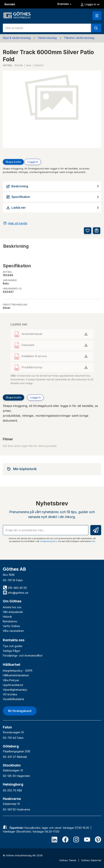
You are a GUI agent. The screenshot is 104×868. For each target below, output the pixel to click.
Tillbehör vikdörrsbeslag (79, 38)
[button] (97, 16)
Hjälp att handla (17, 223)
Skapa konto (13, 162)
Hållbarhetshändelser (16, 675)
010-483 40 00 (15, 588)
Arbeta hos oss (12, 607)
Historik (7, 617)
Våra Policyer (11, 680)
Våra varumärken (13, 631)
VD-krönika (10, 694)
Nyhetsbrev (10, 621)
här (93, 541)
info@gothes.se (16, 593)
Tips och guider (13, 646)
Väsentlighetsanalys (15, 690)
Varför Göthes (11, 626)
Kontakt (10, 4)
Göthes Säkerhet (91, 860)
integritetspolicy (49, 541)
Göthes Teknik (68, 860)
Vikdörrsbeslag (47, 38)
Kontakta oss (14, 640)
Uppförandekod (13, 685)
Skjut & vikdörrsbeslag (17, 38)
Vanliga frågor (12, 651)
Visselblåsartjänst (13, 699)
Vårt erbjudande (13, 612)
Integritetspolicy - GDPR (18, 671)
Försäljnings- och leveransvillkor (23, 655)
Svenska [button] (65, 4)
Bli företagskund (20, 711)
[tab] (52, 469)
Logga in (90, 4)
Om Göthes (12, 601)
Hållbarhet (12, 665)
